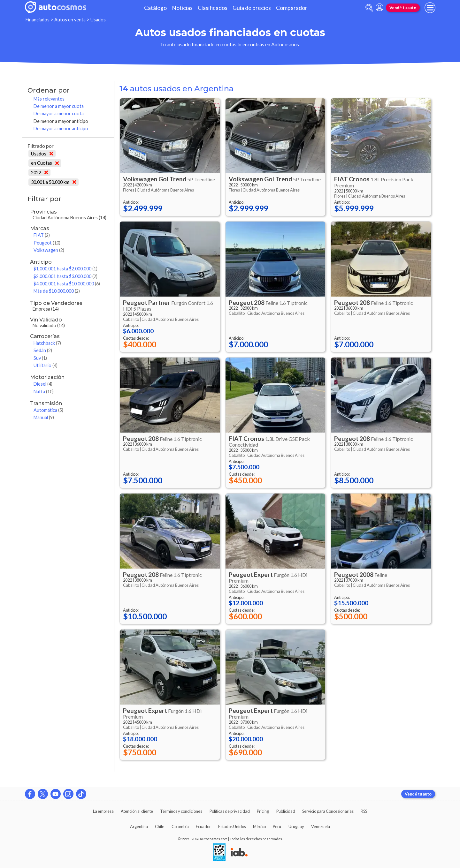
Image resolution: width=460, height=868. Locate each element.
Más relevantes (49, 99)
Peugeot (47, 243)
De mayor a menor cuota (59, 113)
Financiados (38, 20)
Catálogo (155, 8)
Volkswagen (49, 250)
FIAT (42, 235)
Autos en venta (70, 20)
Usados (42, 154)
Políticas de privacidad (230, 811)
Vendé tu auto (403, 8)
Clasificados (213, 8)
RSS (364, 811)
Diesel (43, 384)
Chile (160, 826)
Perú (277, 826)
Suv (40, 358)
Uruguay (296, 826)
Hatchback (47, 343)
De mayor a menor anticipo (61, 128)
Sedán (43, 350)
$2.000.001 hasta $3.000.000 (65, 276)
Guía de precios (252, 8)
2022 (39, 173)
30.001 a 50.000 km (54, 182)
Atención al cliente (137, 811)
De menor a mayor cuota (59, 106)
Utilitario (46, 365)
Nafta (44, 392)
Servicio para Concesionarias (328, 811)
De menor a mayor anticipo (61, 121)
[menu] (430, 8)
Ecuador (203, 826)
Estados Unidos (232, 826)
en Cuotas (45, 163)
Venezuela (321, 826)
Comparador (292, 8)
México (259, 826)
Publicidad (286, 811)
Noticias (182, 8)
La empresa (103, 811)
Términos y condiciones (181, 811)
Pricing (263, 811)
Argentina (139, 826)
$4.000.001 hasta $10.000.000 (67, 284)
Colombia (180, 826)
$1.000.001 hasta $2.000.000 (65, 269)
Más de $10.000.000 (57, 291)
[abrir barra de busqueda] (369, 8)
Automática (48, 410)
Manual (44, 417)
